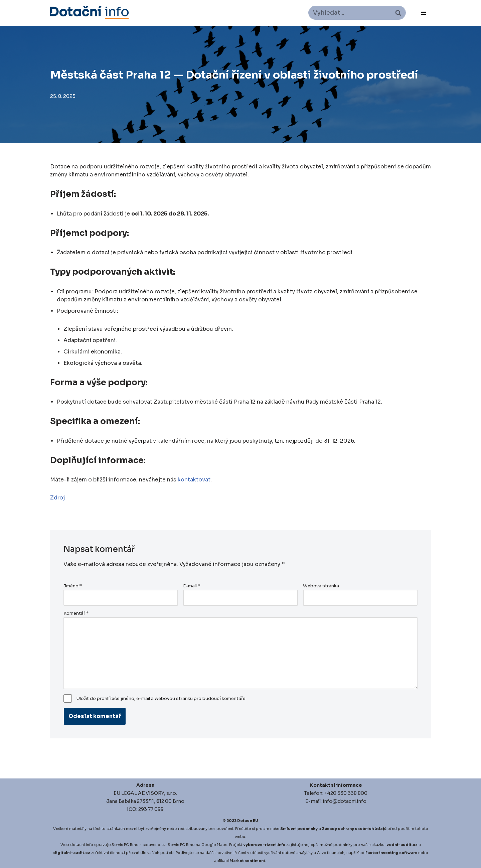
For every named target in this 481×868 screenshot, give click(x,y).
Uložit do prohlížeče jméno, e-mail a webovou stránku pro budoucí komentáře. (162, 699)
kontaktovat (194, 480)
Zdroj (57, 498)
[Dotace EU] (89, 13)
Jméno (73, 586)
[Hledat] (350, 13)
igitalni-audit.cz (73, 853)
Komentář (76, 613)
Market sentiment (247, 861)
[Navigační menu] (423, 13)
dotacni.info (82, 845)
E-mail (192, 586)
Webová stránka (321, 586)
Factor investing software (391, 853)
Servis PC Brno (125, 845)
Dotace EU (248, 821)
